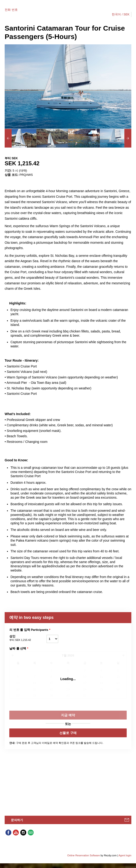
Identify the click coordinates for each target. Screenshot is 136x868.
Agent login (125, 855)
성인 (28, 638)
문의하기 (17, 820)
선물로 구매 (68, 733)
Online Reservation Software (84, 855)
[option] (20, 138)
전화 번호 (11, 10)
